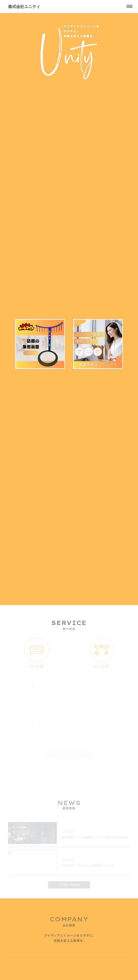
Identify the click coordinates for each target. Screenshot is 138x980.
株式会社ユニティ (24, 7)
